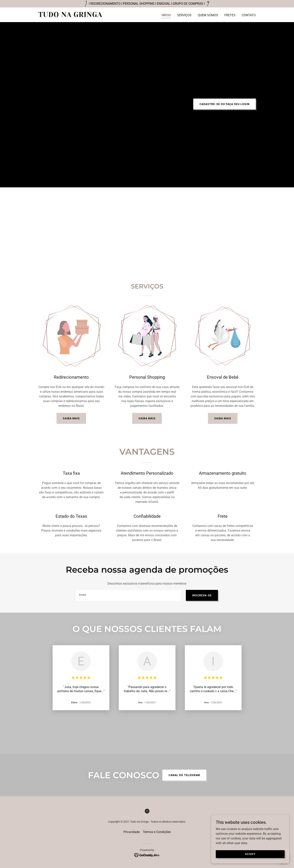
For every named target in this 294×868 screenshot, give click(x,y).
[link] (76, 16)
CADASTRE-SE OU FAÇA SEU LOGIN (225, 104)
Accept (250, 854)
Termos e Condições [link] (157, 832)
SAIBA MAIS (71, 418)
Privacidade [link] (132, 832)
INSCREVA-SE (202, 595)
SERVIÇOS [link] (184, 15)
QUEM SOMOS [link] (208, 15)
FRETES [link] (230, 15)
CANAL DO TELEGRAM (184, 775)
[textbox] (129, 595)
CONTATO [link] (249, 15)
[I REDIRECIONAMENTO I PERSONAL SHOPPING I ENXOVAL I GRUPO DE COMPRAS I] (147, 4)
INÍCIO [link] (166, 15)
